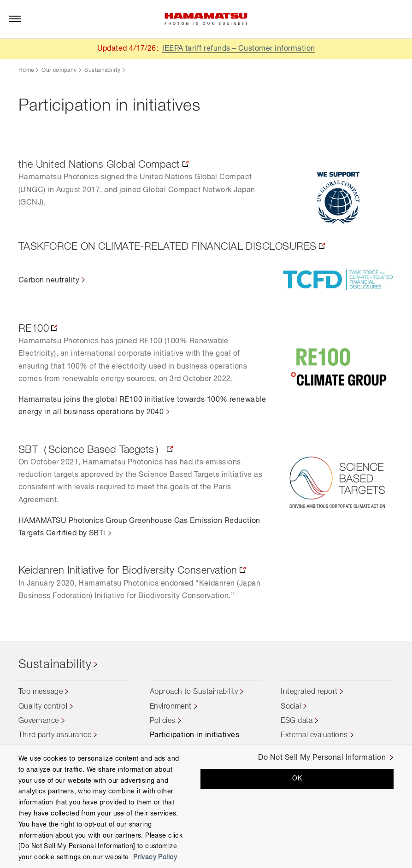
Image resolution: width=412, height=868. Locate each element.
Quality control (43, 707)
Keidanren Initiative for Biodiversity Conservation (128, 571)
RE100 (34, 329)
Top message (41, 692)
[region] (206, 806)
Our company (59, 70)
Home (26, 70)
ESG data (297, 721)
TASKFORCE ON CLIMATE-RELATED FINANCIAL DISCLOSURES (168, 247)
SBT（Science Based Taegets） (91, 450)
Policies (163, 721)
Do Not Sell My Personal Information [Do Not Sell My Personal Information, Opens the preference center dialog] (322, 758)
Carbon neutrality (49, 281)
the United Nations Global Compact (99, 165)
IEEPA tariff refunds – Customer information (239, 49)
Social (291, 707)
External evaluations (314, 736)
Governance (39, 721)
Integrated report (309, 692)
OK (297, 779)
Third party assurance (55, 736)
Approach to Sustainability (194, 692)
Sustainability (102, 70)
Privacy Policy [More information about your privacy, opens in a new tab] (155, 857)
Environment (171, 707)
